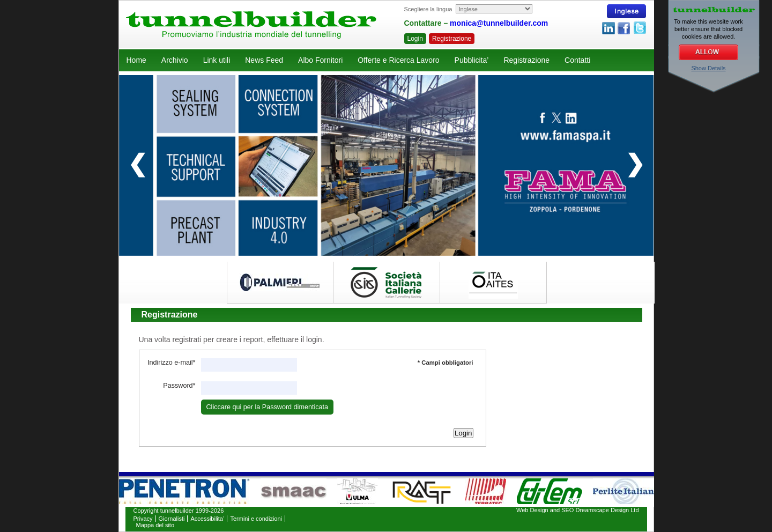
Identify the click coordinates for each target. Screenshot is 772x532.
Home (136, 60)
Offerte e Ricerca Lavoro (398, 60)
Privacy (143, 519)
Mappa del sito (155, 525)
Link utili (217, 60)
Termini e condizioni (256, 519)
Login (415, 39)
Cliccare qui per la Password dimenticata (268, 407)
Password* (179, 386)
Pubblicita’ (472, 60)
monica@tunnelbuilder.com (499, 23)
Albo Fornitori (320, 60)
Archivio (175, 60)
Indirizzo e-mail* (172, 363)
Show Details (708, 68)
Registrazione (452, 39)
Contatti (577, 60)
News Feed (264, 60)
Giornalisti (172, 519)
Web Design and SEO (545, 510)
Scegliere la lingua (428, 9)
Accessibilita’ (207, 519)
